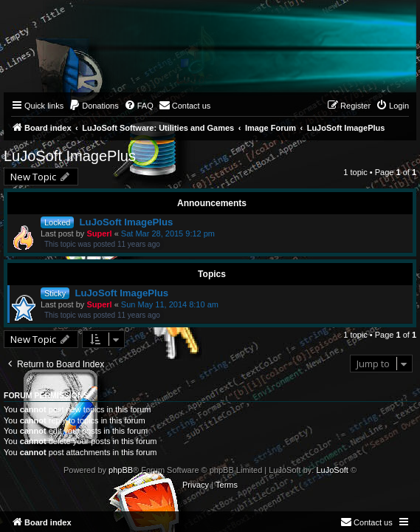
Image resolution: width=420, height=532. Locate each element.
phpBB (121, 470)
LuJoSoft (332, 470)
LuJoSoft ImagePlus (70, 156)
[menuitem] (94, 106)
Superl (99, 233)
